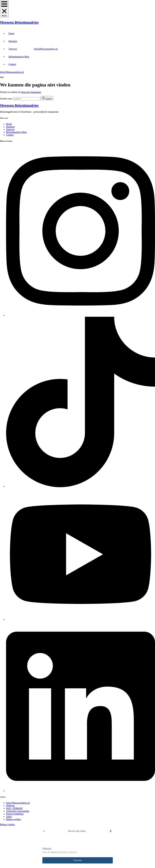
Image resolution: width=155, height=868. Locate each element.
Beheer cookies (7, 824)
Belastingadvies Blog (19, 57)
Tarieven (13, 49)
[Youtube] (81, 620)
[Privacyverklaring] (15, 814)
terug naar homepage (31, 92)
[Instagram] (81, 315)
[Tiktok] (81, 486)
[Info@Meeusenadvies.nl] (18, 803)
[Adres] (9, 817)
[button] (4, 9)
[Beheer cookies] (13, 819)
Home (11, 33)
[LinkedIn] (81, 791)
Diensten (13, 41)
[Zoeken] (47, 98)
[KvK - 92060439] (14, 808)
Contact (12, 64)
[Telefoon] (10, 806)
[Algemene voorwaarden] (18, 811)
